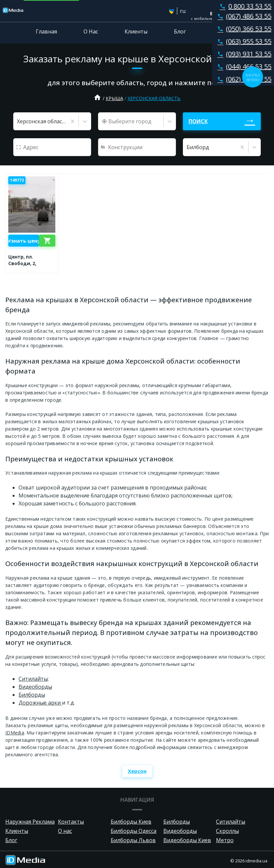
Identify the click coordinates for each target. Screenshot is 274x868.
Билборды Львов (133, 840)
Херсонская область (154, 98)
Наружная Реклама (30, 822)
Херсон (137, 771)
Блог (180, 31)
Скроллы (227, 831)
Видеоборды (35, 687)
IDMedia (15, 733)
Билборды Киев (131, 822)
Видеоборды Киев (187, 840)
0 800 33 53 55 (244, 6)
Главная (46, 31)
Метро (225, 840)
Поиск (198, 121)
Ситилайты (231, 822)
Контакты (225, 31)
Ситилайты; (34, 679)
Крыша (114, 98)
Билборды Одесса (134, 831)
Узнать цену (24, 241)
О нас (65, 831)
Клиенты (136, 31)
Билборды (32, 695)
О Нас (91, 31)
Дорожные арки (40, 703)
